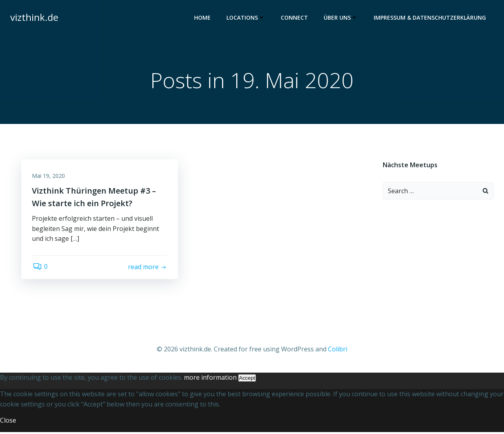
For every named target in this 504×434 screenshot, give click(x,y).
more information (210, 380)
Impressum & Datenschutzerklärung (431, 18)
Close (8, 423)
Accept (247, 380)
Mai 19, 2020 (50, 177)
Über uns (342, 18)
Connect (295, 18)
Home (203, 18)
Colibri (338, 351)
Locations (246, 18)
